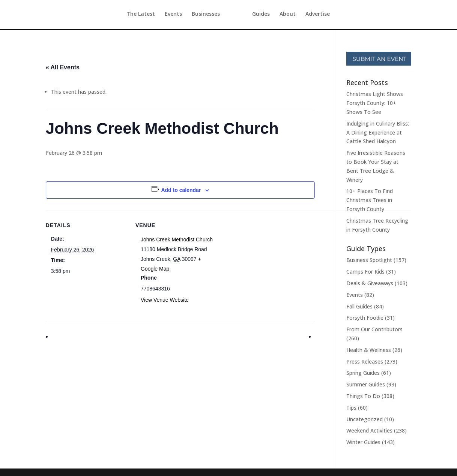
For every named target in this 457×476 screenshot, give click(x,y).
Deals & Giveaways (370, 283)
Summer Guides (366, 384)
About (301, 15)
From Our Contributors (374, 329)
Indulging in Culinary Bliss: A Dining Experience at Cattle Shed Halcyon (378, 132)
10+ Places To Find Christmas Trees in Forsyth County (370, 200)
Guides (275, 15)
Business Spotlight (369, 260)
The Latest (127, 15)
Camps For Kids (365, 272)
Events (159, 15)
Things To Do (363, 396)
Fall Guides (359, 306)
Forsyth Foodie (365, 318)
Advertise (331, 15)
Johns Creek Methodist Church (177, 239)
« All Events (63, 67)
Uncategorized (365, 419)
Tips (351, 408)
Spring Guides (363, 373)
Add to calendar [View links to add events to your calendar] (181, 190)
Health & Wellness (369, 350)
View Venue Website (165, 300)
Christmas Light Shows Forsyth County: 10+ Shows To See (375, 103)
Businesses (192, 15)
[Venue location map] (265, 263)
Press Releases (365, 361)
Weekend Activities (369, 430)
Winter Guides (363, 442)
